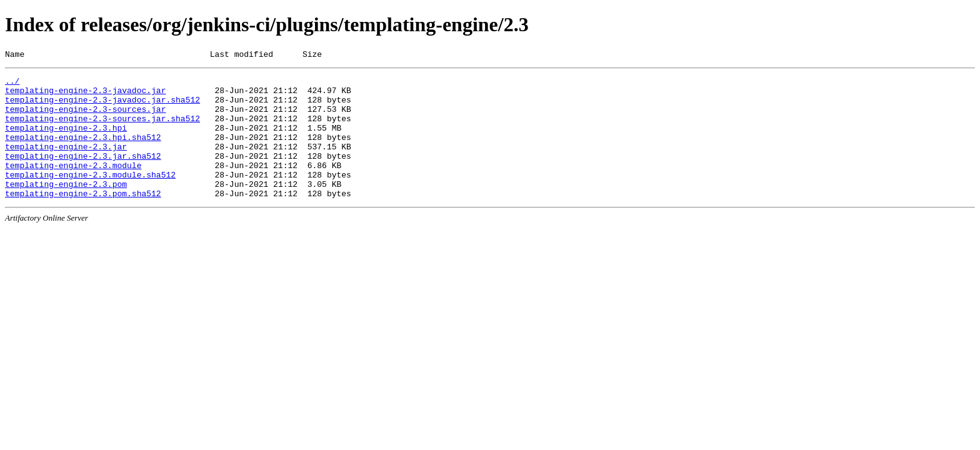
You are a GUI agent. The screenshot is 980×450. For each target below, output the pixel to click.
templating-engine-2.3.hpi (66, 141)
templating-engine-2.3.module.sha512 (90, 197)
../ (12, 84)
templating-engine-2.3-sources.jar (85, 118)
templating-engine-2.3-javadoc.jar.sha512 (102, 107)
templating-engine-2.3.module (73, 186)
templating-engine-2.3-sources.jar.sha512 (102, 129)
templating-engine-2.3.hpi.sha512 (83, 152)
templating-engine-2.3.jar (66, 163)
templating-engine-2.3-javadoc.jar (85, 96)
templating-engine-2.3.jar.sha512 (83, 174)
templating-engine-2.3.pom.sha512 (83, 219)
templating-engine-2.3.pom (66, 208)
